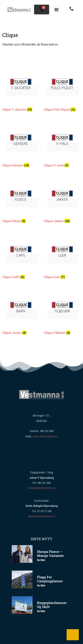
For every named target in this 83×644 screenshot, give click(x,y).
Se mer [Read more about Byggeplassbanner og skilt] (41, 611)
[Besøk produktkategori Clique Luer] (62, 257)
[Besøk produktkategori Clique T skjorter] (21, 89)
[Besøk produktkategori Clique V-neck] (62, 145)
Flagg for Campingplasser (50, 579)
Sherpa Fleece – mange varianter (50, 554)
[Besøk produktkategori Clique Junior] (21, 313)
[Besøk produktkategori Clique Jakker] (62, 201)
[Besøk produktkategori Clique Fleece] (21, 201)
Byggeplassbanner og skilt (52, 605)
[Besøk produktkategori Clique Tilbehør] (62, 313)
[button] (56, 10)
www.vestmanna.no (45, 436)
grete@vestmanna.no (42, 516)
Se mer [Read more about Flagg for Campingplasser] (41, 586)
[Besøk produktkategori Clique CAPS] (21, 257)
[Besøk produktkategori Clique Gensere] (21, 145)
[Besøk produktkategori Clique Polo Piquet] (62, 89)
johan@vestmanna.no (42, 488)
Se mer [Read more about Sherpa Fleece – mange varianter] (41, 560)
